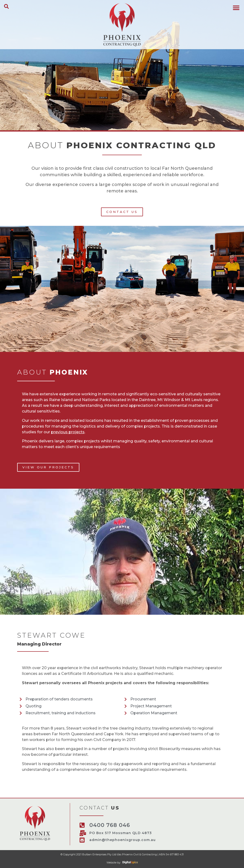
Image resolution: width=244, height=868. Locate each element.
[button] (6, 6)
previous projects (68, 432)
